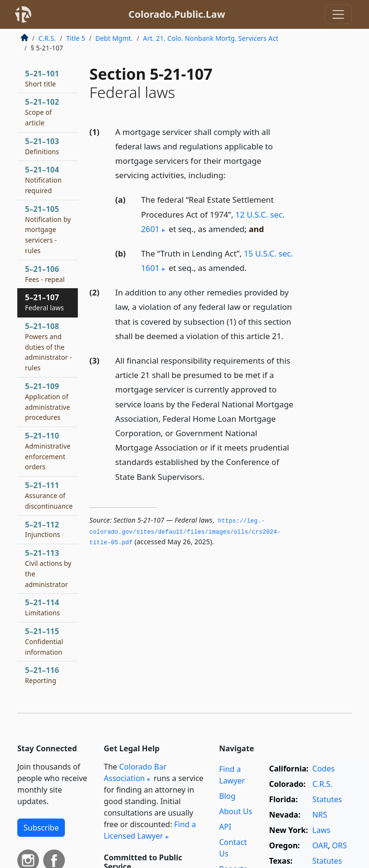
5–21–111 (49, 495)
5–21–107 (44, 302)
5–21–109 (48, 401)
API (225, 827)
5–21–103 (42, 146)
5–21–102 (42, 112)
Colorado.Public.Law (177, 14)
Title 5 (76, 38)
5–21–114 (43, 607)
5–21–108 (49, 347)
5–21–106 (45, 274)
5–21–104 (43, 180)
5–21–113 (48, 568)
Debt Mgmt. (114, 38)
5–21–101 (42, 78)
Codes (323, 769)
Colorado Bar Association (135, 772)
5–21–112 (43, 529)
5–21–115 (44, 641)
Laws (321, 830)
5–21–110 (48, 451)
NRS (320, 815)
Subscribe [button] (41, 828)
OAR (320, 845)
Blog (227, 796)
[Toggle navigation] (338, 14)
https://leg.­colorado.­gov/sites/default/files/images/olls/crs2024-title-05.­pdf (185, 532)
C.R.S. (47, 38)
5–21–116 (42, 675)
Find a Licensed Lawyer (150, 830)
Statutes (327, 799)
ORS (339, 845)
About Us (236, 811)
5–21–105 (48, 229)
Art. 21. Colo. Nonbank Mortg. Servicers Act (211, 38)
